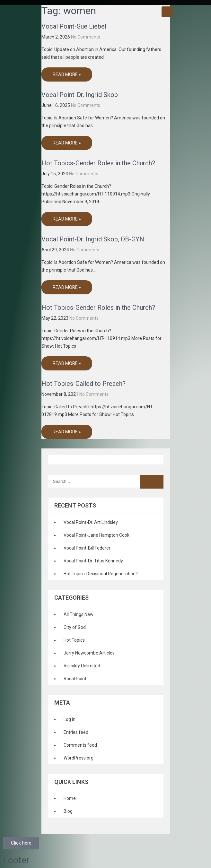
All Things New (79, 614)
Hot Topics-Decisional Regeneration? (101, 574)
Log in (70, 719)
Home (70, 798)
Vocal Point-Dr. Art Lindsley (91, 522)
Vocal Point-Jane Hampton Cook (97, 535)
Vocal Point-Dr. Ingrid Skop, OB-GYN (93, 239)
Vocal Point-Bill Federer (87, 548)
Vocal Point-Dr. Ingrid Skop (80, 95)
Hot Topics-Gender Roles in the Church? (98, 163)
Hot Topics (74, 640)
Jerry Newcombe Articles (89, 653)
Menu (167, 12)
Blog (68, 811)
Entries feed (76, 732)
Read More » (67, 74)
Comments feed (80, 745)
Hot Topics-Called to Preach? (84, 384)
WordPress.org (79, 758)
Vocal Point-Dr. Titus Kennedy (93, 561)
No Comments (86, 37)
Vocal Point (75, 679)
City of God (75, 627)
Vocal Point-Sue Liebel (74, 26)
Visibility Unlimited (82, 666)
